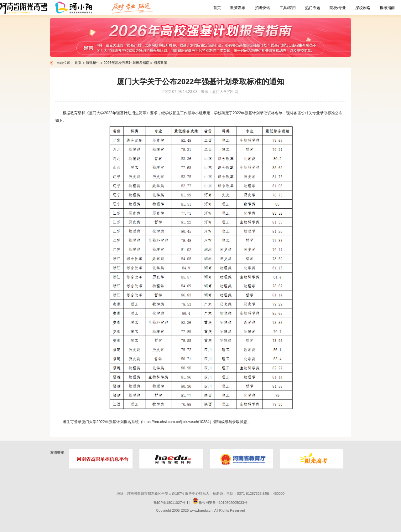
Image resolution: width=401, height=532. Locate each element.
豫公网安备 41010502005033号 (220, 503)
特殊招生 (93, 63)
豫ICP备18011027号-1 (171, 503)
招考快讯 (263, 8)
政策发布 (238, 8)
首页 (217, 8)
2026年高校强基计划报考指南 (127, 63)
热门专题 (313, 8)
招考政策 (160, 63)
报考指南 (387, 8)
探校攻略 (363, 8)
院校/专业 (338, 8)
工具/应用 (287, 8)
